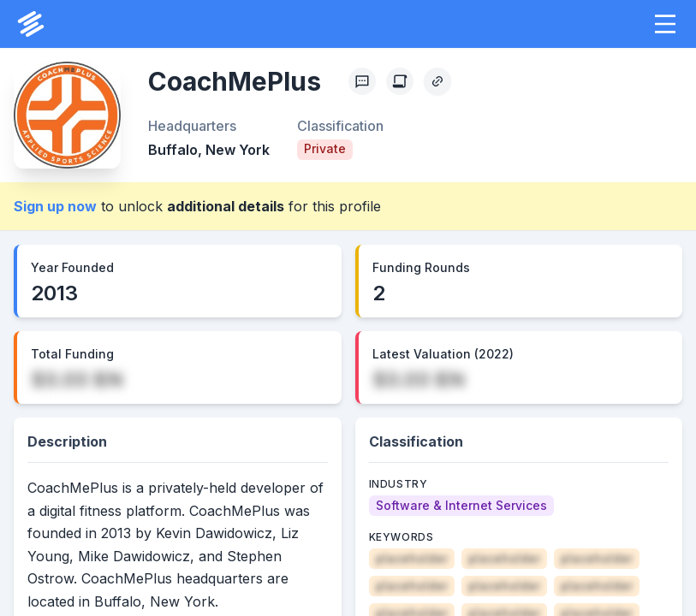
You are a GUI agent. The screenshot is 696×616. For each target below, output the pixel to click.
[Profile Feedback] (362, 81)
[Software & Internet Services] (461, 506)
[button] (665, 24)
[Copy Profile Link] (437, 81)
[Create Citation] (400, 81)
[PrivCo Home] (31, 24)
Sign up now (55, 206)
